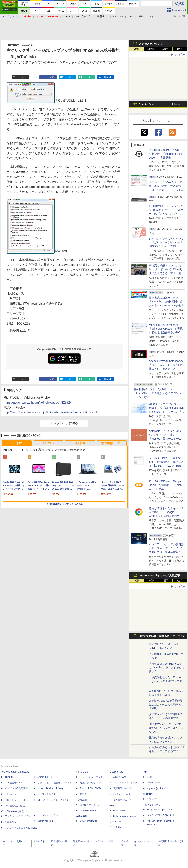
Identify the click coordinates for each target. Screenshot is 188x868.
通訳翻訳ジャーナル (124, 788)
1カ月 (180, 49)
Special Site (146, 104)
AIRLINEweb (120, 777)
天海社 (150, 777)
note (89, 77)
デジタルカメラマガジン (17, 816)
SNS (131, 16)
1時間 (137, 49)
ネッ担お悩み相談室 (15, 806)
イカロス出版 (116, 772)
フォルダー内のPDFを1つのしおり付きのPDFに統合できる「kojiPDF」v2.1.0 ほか (166, 462)
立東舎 (83, 794)
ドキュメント (116, 16)
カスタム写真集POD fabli (161, 815)
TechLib (117, 827)
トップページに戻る (64, 423)
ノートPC (17, 443)
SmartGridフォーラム (48, 777)
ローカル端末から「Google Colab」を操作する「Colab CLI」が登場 (165, 485)
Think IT (9, 777)
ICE (145, 772)
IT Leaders (10, 794)
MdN (112, 806)
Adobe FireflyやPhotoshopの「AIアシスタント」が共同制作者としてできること (166, 365)
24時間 (151, 49)
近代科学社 (82, 816)
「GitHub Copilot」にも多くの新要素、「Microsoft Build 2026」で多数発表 (166, 154)
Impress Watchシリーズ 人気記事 (159, 575)
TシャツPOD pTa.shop (159, 810)
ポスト (23, 77)
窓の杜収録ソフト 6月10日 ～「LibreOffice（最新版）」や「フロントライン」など (157, 393)
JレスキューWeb (122, 794)
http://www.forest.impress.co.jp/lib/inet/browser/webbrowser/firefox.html (52, 412)
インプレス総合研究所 (16, 788)
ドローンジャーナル (15, 800)
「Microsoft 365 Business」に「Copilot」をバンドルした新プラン (167, 667)
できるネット (12, 822)
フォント (153, 16)
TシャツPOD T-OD (90, 788)
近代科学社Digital (89, 821)
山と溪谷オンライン (90, 805)
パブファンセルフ (156, 799)
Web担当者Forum (14, 783)
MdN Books (119, 810)
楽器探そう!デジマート (91, 783)
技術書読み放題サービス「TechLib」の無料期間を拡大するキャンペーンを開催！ (166, 302)
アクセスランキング (151, 44)
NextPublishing (45, 821)
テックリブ (115, 822)
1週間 (165, 49)
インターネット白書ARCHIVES (21, 828)
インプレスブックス (48, 815)
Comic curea (153, 783)
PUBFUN (148, 794)
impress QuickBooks (157, 788)
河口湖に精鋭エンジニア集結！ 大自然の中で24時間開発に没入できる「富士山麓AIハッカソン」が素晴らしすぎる (166, 273)
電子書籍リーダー (112, 443)
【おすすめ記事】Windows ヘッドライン (162, 636)
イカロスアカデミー (124, 800)
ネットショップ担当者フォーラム (55, 783)
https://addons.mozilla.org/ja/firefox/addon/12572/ (37, 402)
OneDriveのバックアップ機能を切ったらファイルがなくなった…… (166, 728)
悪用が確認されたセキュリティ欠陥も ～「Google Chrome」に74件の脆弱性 (166, 512)
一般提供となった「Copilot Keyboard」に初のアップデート (165, 681)
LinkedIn (108, 77)
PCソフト (48, 443)
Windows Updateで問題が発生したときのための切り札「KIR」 (166, 704)
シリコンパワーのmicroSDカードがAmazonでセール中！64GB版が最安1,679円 (166, 242)
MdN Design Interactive (125, 816)
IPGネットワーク (152, 805)
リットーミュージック (91, 777)
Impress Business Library (50, 788)
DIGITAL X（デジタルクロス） (53, 800)
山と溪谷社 (82, 800)
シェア (51, 77)
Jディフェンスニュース (125, 783)
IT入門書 (80, 443)
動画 (141, 16)
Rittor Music (82, 772)
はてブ (70, 77)
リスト (34, 77)
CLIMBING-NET (88, 810)
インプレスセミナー (48, 794)
